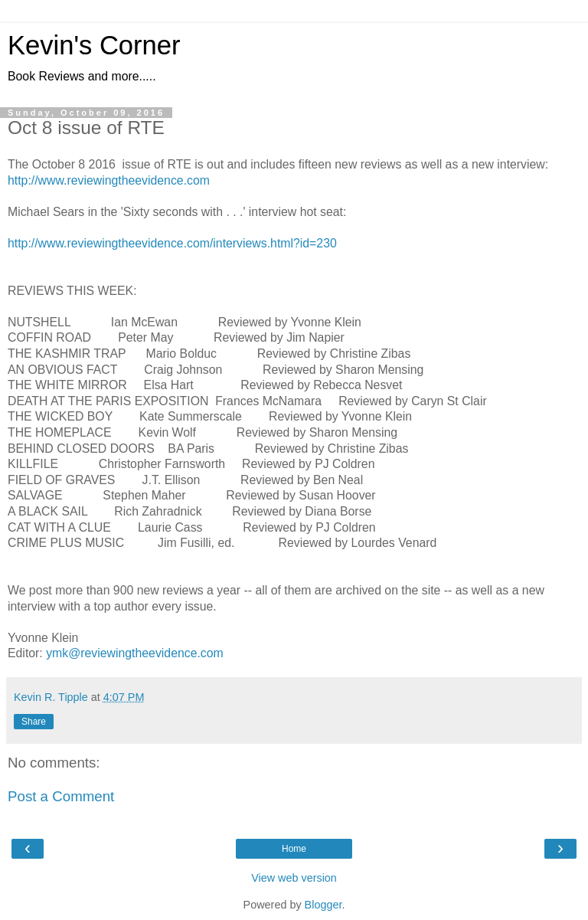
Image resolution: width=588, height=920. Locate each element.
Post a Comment (61, 796)
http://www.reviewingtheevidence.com (109, 180)
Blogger (323, 905)
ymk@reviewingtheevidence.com (135, 653)
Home (294, 849)
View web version (294, 878)
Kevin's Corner (94, 45)
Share (34, 722)
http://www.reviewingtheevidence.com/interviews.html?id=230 (172, 243)
